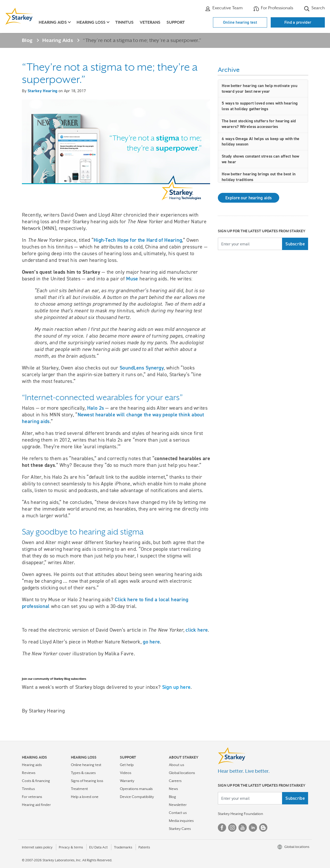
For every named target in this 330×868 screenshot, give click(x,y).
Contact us (178, 813)
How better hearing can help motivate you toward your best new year (259, 88)
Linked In (253, 828)
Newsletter (178, 805)
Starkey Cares (180, 829)
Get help (127, 765)
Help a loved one (85, 797)
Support (176, 22)
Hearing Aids (58, 40)
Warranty (127, 781)
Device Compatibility (137, 797)
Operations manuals (136, 789)
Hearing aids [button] (53, 22)
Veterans (150, 22)
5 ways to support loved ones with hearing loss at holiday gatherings (260, 106)
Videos (126, 773)
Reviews (29, 773)
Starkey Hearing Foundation (240, 814)
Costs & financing (36, 781)
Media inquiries (181, 821)
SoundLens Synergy (142, 368)
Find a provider (298, 22)
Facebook (222, 828)
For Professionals (273, 8)
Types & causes (83, 773)
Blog (27, 40)
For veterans (32, 797)
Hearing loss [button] (91, 22)
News (173, 789)
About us (176, 765)
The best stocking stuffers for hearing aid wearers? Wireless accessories (259, 124)
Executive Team (224, 8)
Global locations (182, 773)
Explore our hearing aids (249, 198)
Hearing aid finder (36, 805)
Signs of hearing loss (87, 781)
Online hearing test (240, 22)
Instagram (232, 828)
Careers (175, 781)
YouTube (243, 828)
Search (314, 8)
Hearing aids (32, 765)
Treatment (79, 789)
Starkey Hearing (43, 91)
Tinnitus (124, 22)
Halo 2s (96, 408)
